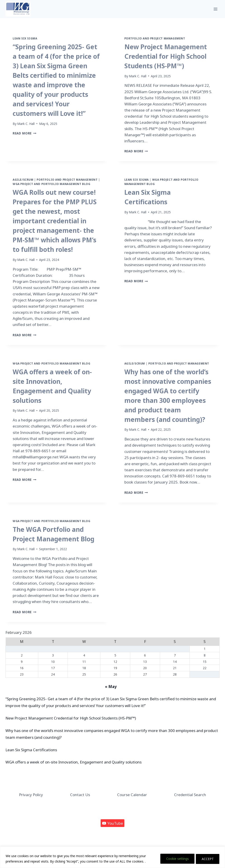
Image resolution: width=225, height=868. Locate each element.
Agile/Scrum (23, 180)
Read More (25, 133)
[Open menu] (215, 9)
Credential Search (190, 795)
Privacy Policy (31, 795)
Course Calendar (132, 795)
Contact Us (80, 795)
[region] (112, 857)
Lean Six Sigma (25, 38)
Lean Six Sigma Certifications (31, 750)
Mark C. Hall (26, 124)
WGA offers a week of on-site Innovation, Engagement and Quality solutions (73, 762)
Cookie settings (174, 859)
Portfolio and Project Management (155, 38)
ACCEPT (207, 859)
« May (111, 687)
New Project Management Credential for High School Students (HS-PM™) (166, 56)
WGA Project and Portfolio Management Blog (51, 184)
